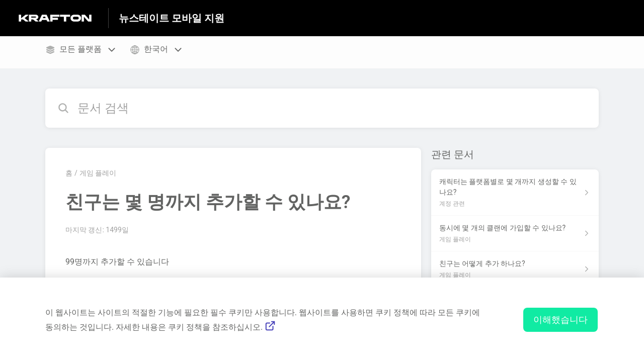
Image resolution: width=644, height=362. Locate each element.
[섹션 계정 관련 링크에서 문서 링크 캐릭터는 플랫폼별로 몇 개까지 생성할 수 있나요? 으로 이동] (515, 193)
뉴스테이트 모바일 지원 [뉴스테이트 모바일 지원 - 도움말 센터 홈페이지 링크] (172, 18)
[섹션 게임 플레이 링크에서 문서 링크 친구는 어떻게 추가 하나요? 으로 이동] (515, 269)
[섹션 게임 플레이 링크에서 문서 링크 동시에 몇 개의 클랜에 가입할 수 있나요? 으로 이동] (515, 234)
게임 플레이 (98, 173)
